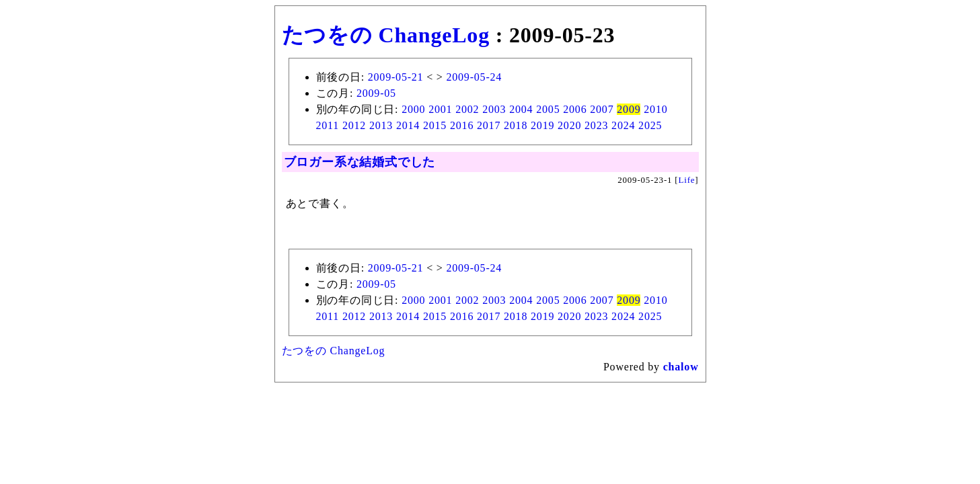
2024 (623, 125)
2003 (494, 109)
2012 (354, 125)
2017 (489, 125)
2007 (602, 109)
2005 (548, 109)
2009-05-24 (474, 77)
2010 (655, 109)
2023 (596, 125)
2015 (435, 125)
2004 (521, 109)
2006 (575, 109)
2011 (328, 125)
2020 (569, 125)
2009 (629, 109)
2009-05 (376, 93)
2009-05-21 (396, 77)
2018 (516, 125)
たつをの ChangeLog (386, 35)
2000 (413, 109)
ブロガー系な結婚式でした (360, 162)
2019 (542, 125)
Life (687, 180)
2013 (381, 125)
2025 (650, 125)
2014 (408, 125)
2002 (467, 109)
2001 (440, 109)
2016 (462, 125)
